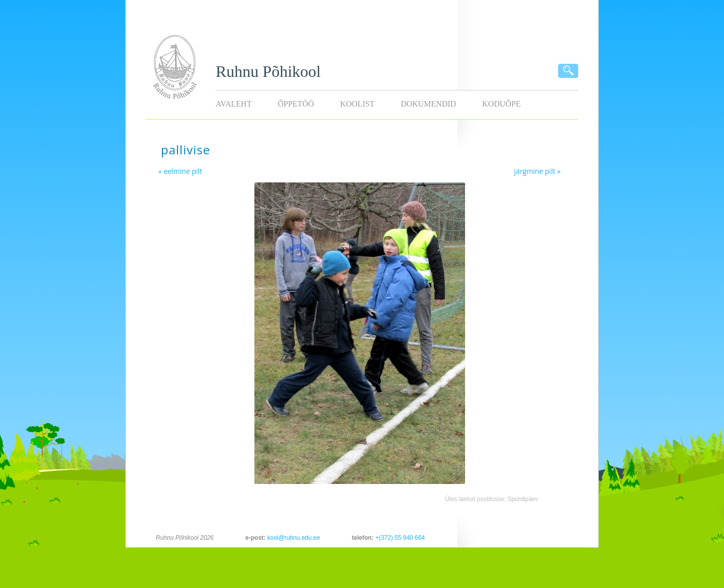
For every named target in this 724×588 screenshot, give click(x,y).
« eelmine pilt (180, 171)
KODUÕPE (501, 104)
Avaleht (234, 104)
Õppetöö (296, 104)
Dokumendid (428, 104)
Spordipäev (523, 499)
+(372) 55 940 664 (400, 538)
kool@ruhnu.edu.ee (293, 538)
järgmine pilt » (537, 171)
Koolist (357, 104)
